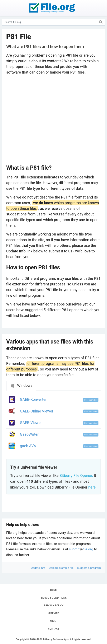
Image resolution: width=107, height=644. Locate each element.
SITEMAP (54, 613)
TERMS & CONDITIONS (54, 598)
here (92, 487)
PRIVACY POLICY (54, 606)
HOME (54, 590)
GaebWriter (29, 434)
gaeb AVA (28, 446)
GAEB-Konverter (33, 399)
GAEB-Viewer (31, 423)
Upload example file (61, 568)
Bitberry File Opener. (76, 475)
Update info (38, 568)
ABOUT (54, 621)
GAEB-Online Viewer (37, 411)
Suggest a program (89, 568)
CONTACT (54, 629)
